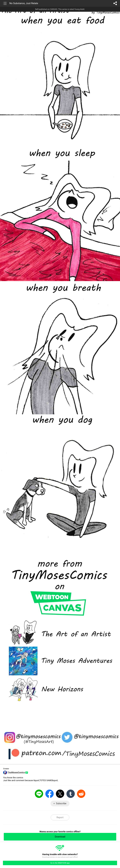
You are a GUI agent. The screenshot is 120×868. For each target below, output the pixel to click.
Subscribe (61, 803)
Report (60, 817)
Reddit (81, 794)
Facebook (50, 794)
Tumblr (71, 794)
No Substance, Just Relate (24, 3)
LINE (39, 794)
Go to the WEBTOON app (60, 863)
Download (60, 837)
